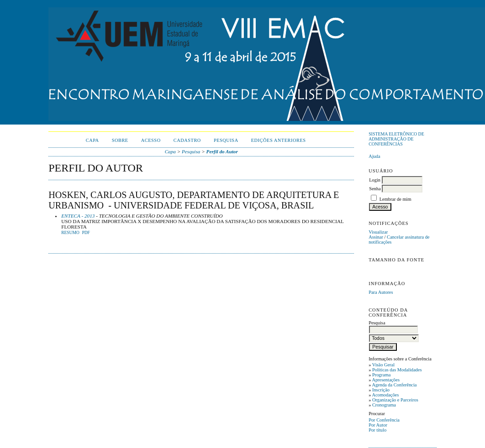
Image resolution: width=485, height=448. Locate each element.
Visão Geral (383, 365)
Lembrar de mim (395, 199)
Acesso (151, 140)
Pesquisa (226, 140)
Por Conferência (384, 420)
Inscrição (381, 390)
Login (375, 180)
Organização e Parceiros (395, 400)
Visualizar (378, 232)
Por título (377, 430)
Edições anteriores (279, 140)
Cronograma (384, 405)
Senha (375, 189)
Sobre (120, 140)
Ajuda (374, 156)
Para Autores (381, 292)
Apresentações (386, 380)
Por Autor (378, 425)
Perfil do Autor (222, 151)
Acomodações (385, 395)
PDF (86, 233)
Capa (92, 140)
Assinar (376, 237)
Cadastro (187, 140)
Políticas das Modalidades (397, 370)
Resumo (70, 233)
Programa (381, 375)
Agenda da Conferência (394, 385)
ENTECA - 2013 (78, 216)
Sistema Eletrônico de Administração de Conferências (396, 139)
